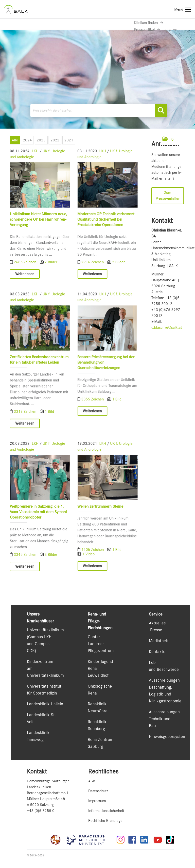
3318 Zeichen (26, 416)
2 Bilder (51, 262)
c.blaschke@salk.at (167, 328)
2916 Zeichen (91, 262)
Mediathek (159, 641)
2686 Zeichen (26, 262)
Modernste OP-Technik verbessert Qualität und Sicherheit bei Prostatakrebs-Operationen (104, 219)
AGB (92, 781)
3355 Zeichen (91, 404)
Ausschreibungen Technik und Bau (164, 719)
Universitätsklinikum (45, 630)
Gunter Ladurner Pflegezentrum (101, 644)
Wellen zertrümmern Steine (98, 514)
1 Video (87, 562)
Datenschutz (98, 791)
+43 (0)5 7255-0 (41, 811)
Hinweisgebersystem (168, 736)
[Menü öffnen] (180, 139)
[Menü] (183, 9)
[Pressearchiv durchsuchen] (99, 110)
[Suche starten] (161, 110)
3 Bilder (51, 563)
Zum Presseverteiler (168, 196)
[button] (168, 139)
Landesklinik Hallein (45, 704)
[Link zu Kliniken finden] (149, 23)
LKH (35, 151)
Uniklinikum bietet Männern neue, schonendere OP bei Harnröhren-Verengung (38, 219)
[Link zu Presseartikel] (147, 30)
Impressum (97, 801)
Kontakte (157, 652)
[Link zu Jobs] (170, 30)
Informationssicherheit (106, 811)
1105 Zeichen (91, 558)
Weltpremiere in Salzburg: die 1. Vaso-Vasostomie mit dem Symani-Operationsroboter (39, 520)
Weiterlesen (25, 274)
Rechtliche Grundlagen (106, 821)
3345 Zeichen (26, 563)
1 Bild (49, 416)
